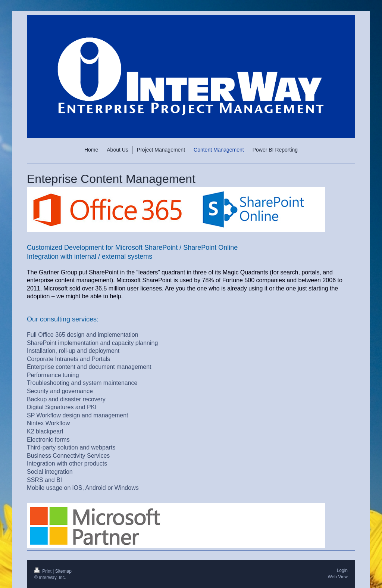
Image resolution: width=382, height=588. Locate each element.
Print (43, 571)
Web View (338, 577)
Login (342, 570)
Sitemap (63, 571)
